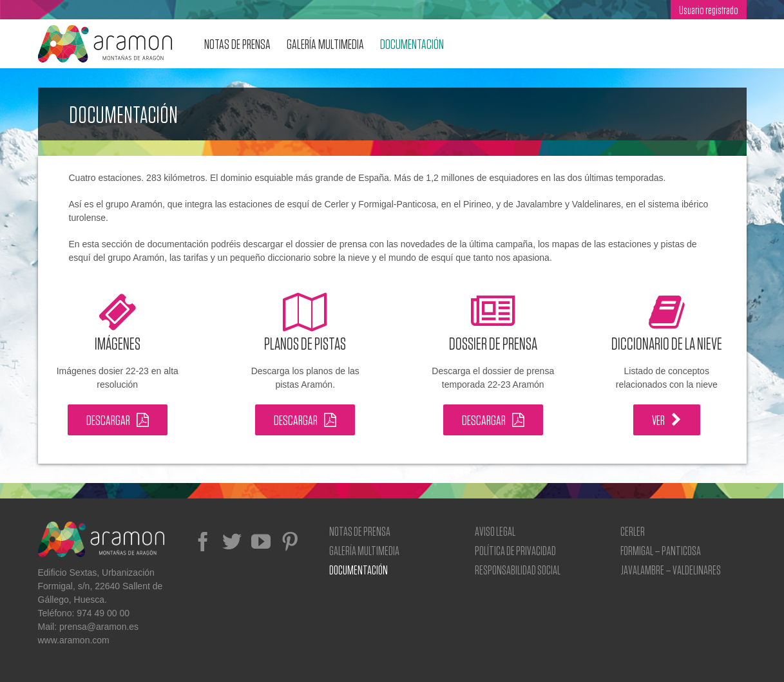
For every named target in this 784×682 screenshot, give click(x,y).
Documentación (359, 570)
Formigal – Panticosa (661, 550)
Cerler (633, 531)
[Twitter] (232, 542)
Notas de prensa (360, 531)
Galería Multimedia (364, 550)
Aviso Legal (495, 531)
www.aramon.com (74, 640)
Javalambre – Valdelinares (671, 570)
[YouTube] (261, 542)
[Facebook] (203, 542)
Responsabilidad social (518, 570)
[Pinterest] (290, 542)
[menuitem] (709, 10)
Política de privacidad (515, 550)
